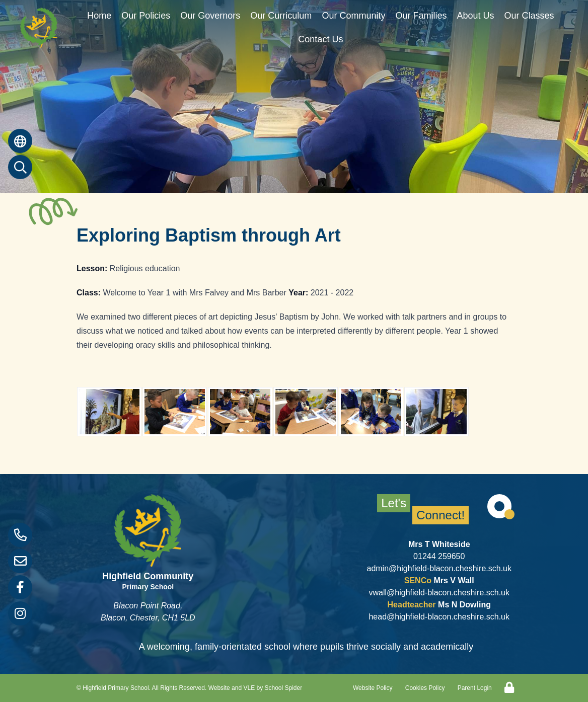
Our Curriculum (281, 16)
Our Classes (529, 16)
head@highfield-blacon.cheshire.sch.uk (439, 617)
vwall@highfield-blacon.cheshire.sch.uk (439, 593)
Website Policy (373, 688)
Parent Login (475, 688)
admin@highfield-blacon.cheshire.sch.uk (439, 568)
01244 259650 (439, 556)
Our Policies (146, 16)
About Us (475, 16)
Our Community (353, 16)
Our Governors (210, 16)
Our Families (421, 16)
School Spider (283, 688)
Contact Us (320, 39)
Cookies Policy (425, 688)
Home (99, 16)
